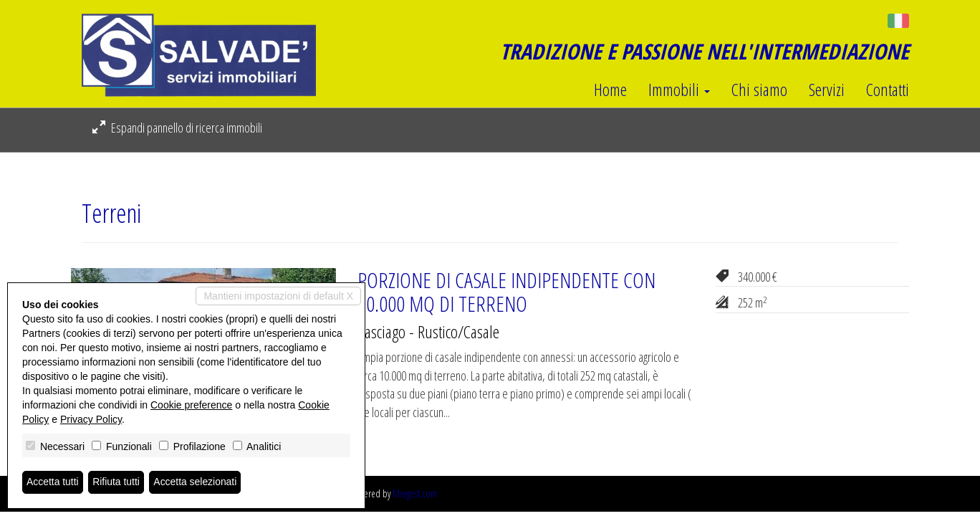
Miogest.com (415, 493)
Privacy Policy (91, 419)
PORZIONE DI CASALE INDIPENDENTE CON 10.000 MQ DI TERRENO (506, 292)
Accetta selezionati (196, 482)
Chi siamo (759, 90)
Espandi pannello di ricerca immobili (177, 128)
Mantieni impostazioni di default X (278, 296)
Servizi (827, 90)
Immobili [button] (679, 90)
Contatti (888, 90)
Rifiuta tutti (117, 482)
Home (610, 90)
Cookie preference (191, 405)
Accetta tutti (53, 482)
